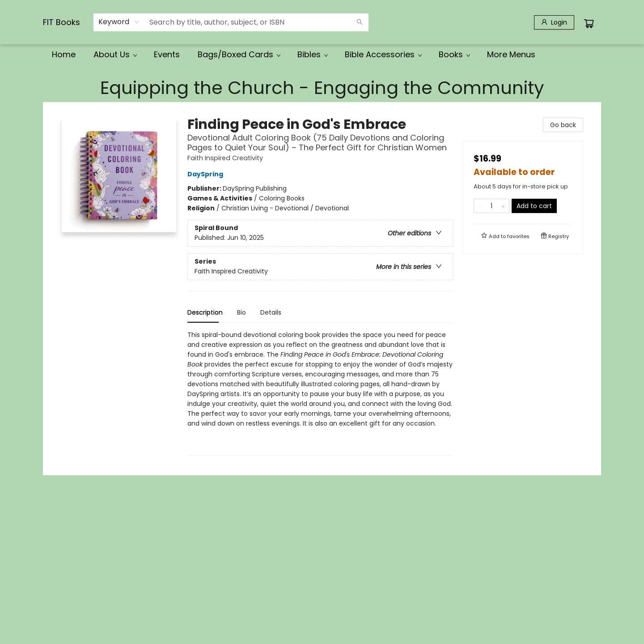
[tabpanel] (320, 393)
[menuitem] (64, 55)
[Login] (554, 22)
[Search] (360, 22)
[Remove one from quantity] (480, 206)
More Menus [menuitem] (511, 54)
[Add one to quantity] (503, 206)
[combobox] (119, 22)
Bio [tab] (241, 312)
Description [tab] (205, 312)
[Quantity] (491, 206)
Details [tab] (271, 312)
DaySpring (207, 174)
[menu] (322, 55)
